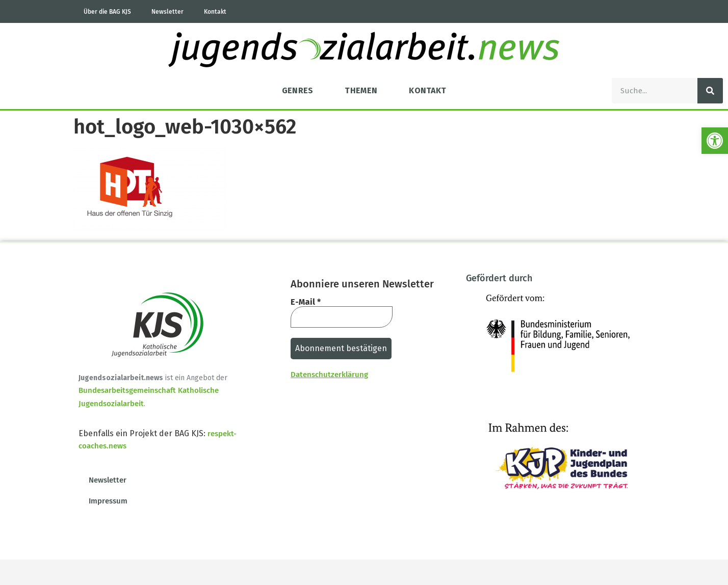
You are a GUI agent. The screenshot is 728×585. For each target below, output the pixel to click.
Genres (298, 90)
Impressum (108, 501)
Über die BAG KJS (107, 12)
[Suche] (710, 91)
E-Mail (306, 302)
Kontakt (215, 12)
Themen (361, 90)
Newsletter (167, 12)
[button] (715, 141)
